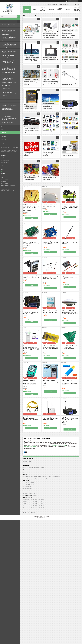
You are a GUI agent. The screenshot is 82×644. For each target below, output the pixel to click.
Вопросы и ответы (43, 9)
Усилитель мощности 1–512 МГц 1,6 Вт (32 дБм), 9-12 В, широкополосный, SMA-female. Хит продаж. (31, 243)
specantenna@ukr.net (30, 447)
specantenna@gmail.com (7, 171)
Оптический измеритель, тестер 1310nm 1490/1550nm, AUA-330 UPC (50, 382)
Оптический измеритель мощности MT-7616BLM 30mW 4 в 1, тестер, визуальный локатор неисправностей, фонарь (31, 383)
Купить (32, 218)
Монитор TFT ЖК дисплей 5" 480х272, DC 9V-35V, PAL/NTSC (31, 277)
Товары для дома (6, 101)
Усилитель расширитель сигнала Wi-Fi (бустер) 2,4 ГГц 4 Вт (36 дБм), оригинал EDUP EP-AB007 (70, 207)
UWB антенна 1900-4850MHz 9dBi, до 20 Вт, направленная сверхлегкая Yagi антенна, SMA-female (51, 348)
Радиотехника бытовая (8, 98)
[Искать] (18, 16)
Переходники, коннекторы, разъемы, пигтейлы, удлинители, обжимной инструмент (8, 62)
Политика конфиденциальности (56, 519)
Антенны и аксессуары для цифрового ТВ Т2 (8, 73)
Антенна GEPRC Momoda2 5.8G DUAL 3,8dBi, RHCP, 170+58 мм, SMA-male (70, 242)
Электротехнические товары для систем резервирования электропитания (9, 84)
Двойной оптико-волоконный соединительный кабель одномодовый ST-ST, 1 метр (31, 418)
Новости (68, 9)
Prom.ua (47, 516)
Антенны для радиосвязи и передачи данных (8, 56)
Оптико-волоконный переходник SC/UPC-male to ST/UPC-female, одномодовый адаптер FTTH (69, 383)
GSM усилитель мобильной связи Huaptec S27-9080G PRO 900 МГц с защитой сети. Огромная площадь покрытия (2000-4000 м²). (31, 207)
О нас (2, 127)
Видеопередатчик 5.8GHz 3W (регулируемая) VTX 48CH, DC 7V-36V (69, 277)
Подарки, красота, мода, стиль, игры (8, 123)
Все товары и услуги (73, 434)
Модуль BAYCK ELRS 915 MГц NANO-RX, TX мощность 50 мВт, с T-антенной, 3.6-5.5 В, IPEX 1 (50, 278)
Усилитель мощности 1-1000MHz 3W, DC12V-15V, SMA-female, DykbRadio (50, 242)
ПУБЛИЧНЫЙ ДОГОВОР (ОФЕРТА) (77, 9)
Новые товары (60, 9)
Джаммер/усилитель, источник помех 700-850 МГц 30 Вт (50, 205)
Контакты (51, 9)
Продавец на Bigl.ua (41, 518)
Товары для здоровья (7, 114)
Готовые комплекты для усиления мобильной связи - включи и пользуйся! (9, 30)
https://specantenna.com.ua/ (8, 167)
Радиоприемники (6, 88)
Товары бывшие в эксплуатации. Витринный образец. (8, 110)
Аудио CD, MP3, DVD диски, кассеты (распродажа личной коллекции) (9, 118)
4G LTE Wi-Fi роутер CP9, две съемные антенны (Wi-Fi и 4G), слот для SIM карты (50, 418)
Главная (27, 9)
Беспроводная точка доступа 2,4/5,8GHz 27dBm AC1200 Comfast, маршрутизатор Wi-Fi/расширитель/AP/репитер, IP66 (31, 348)
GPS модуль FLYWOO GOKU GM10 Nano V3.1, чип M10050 (50, 312)
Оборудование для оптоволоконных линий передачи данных (8, 78)
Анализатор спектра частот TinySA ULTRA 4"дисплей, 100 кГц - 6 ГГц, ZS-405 (31, 312)
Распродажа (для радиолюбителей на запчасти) (9, 105)
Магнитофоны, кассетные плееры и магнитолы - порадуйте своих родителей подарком (9, 93)
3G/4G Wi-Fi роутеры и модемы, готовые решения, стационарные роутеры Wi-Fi (9, 68)
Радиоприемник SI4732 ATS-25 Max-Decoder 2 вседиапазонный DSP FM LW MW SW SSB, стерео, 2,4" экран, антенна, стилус (70, 420)
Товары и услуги (5, 22)
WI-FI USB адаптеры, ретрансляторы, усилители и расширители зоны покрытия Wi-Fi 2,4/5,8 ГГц (9, 45)
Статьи (3, 130)
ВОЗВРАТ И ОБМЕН (27, 462)
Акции (34, 9)
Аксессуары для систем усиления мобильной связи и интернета (9, 51)
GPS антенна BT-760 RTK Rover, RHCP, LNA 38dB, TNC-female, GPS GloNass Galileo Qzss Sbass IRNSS (70, 313)
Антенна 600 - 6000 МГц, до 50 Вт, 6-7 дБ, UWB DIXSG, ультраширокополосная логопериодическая (69, 348)
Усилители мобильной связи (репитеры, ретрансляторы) (9, 25)
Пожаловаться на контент (43, 519)
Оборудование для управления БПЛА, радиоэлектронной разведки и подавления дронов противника (9, 37)
